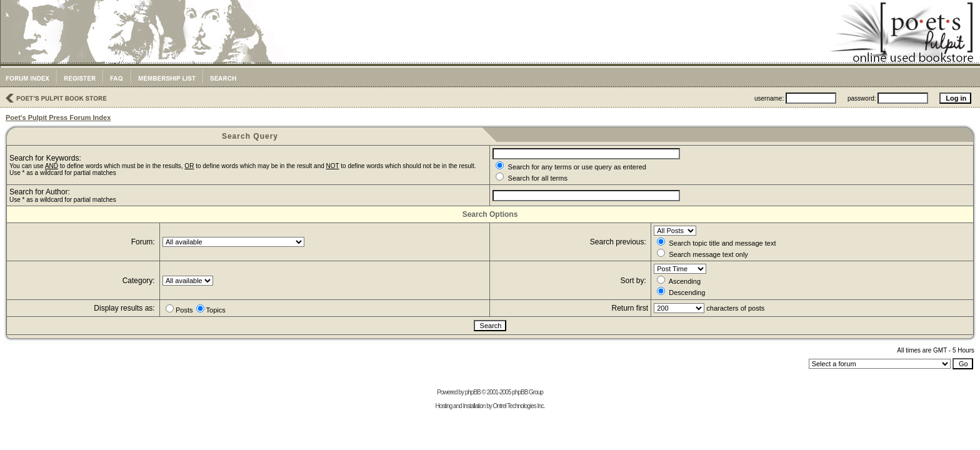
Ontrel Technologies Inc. (518, 406)
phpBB (473, 392)
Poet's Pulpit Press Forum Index (58, 117)
